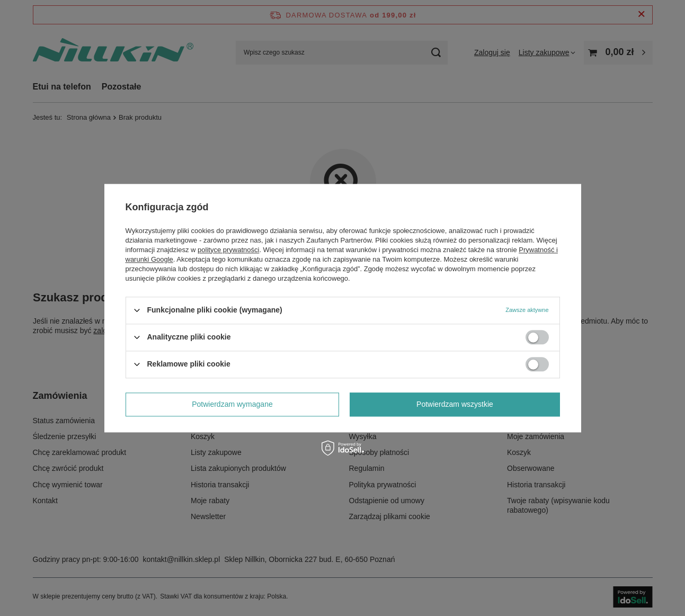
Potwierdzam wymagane (232, 404)
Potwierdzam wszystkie (455, 404)
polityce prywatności (228, 250)
